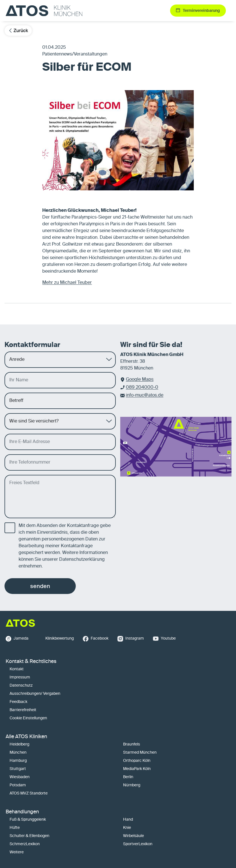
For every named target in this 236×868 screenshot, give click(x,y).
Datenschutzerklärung (82, 560)
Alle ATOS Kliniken (26, 737)
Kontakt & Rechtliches (31, 662)
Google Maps (140, 380)
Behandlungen (22, 812)
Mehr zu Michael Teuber (67, 283)
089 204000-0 (142, 388)
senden (40, 586)
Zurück (18, 31)
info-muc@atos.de (145, 395)
